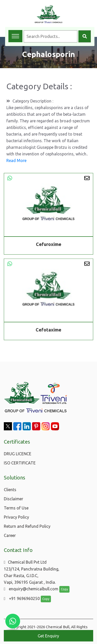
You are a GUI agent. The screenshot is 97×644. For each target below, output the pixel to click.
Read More (16, 160)
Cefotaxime (48, 330)
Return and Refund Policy (27, 526)
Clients (10, 490)
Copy (64, 589)
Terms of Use (16, 508)
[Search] (85, 36)
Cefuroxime (49, 244)
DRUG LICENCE (18, 454)
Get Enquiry (48, 636)
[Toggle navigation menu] (15, 36)
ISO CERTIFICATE (20, 463)
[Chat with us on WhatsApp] (13, 621)
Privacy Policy (16, 517)
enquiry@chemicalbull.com (31, 589)
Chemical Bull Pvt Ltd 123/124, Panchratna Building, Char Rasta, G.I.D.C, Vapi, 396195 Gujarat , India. (32, 572)
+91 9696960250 (22, 598)
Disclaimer (13, 499)
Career (10, 535)
